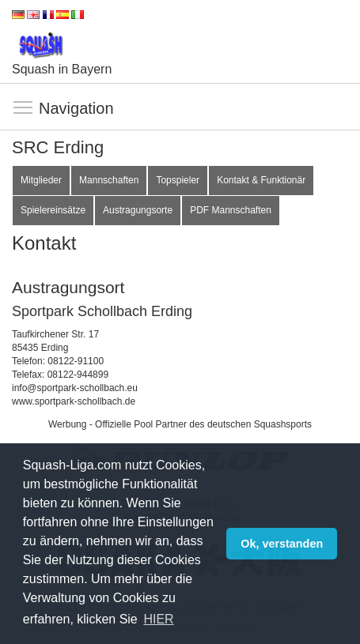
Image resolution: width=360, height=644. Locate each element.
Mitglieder (41, 180)
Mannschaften (109, 180)
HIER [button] (158, 619)
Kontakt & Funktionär (261, 180)
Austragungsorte (138, 210)
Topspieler (178, 180)
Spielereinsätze (53, 210)
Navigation (24, 108)
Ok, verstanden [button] (282, 544)
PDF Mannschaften (231, 210)
